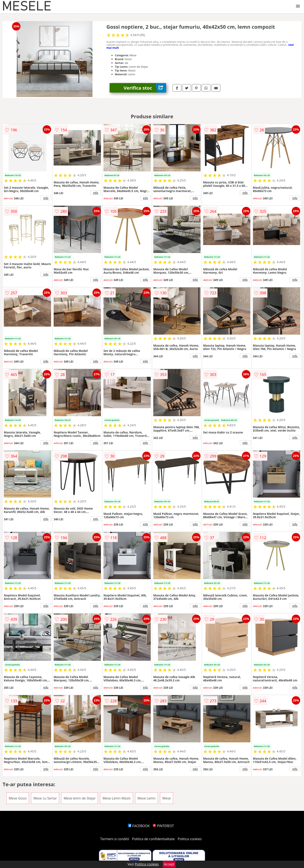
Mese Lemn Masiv (116, 798)
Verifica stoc (145, 88)
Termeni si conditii (115, 839)
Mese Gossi (18, 798)
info (46, 198)
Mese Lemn (147, 798)
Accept (169, 864)
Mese (167, 798)
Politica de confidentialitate (153, 839)
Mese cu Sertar (45, 798)
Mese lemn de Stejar (80, 798)
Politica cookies (190, 839)
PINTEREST (163, 826)
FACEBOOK (139, 826)
